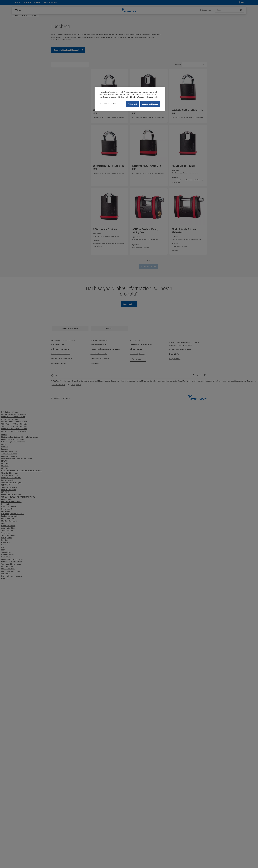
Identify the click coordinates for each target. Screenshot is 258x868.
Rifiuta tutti (132, 104)
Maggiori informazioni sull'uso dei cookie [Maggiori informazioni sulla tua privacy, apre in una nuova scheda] (144, 97)
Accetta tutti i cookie (150, 104)
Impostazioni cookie (108, 104)
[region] (130, 99)
